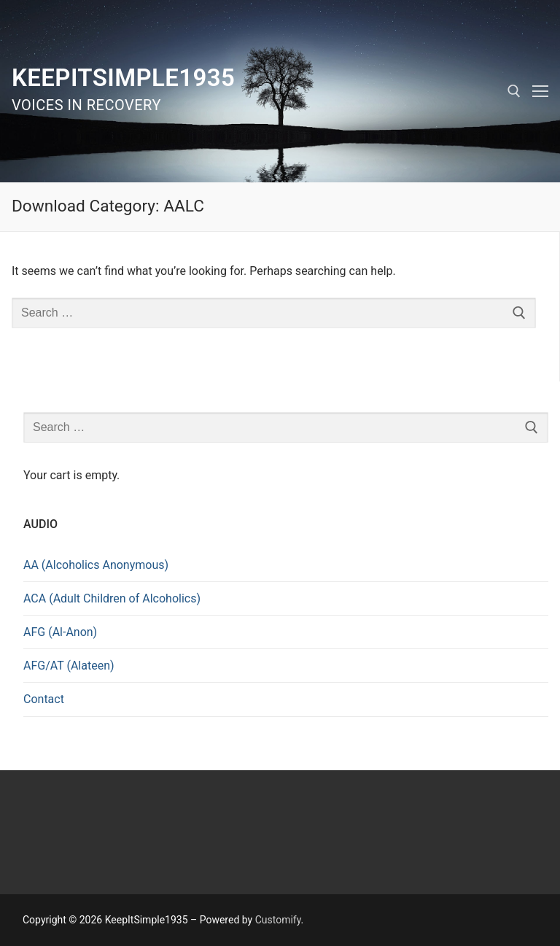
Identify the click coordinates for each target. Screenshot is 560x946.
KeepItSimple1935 (123, 78)
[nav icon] (540, 91)
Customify (278, 920)
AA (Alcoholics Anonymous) (96, 565)
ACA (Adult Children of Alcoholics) (112, 598)
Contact (44, 699)
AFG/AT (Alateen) (69, 666)
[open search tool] (514, 91)
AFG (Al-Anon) (60, 632)
